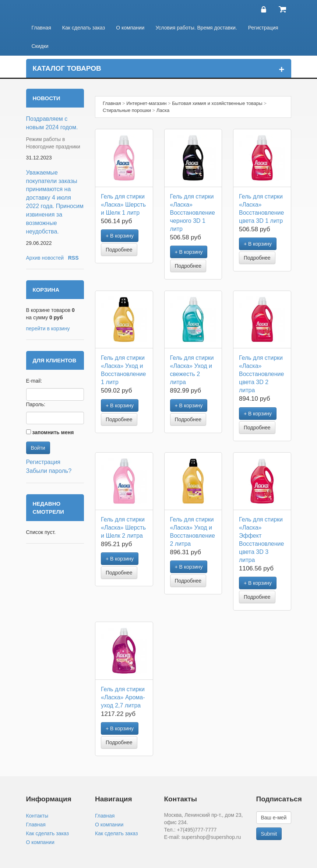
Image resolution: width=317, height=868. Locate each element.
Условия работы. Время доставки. (196, 28)
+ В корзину (120, 236)
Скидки (40, 46)
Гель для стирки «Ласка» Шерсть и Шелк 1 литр (123, 205)
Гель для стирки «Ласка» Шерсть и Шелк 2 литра (123, 528)
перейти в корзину (48, 328)
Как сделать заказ (84, 28)
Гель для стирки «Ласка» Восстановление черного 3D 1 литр (193, 213)
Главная (41, 28)
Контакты (37, 816)
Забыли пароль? (49, 471)
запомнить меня (53, 432)
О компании (130, 28)
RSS (73, 258)
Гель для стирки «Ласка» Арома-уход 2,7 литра (123, 697)
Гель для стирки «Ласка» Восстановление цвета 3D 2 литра (261, 374)
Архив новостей (45, 258)
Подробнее (119, 250)
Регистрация (263, 28)
